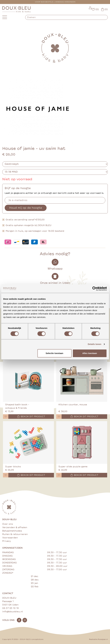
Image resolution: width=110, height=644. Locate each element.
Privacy (7, 541)
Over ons (8, 524)
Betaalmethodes (12, 531)
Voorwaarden (10, 538)
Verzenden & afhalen (15, 527)
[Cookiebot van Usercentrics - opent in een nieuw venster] (94, 289)
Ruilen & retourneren (15, 534)
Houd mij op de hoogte (26, 208)
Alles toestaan (90, 353)
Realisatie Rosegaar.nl (98, 639)
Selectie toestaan (55, 353)
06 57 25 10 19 (10, 608)
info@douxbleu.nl (13, 612)
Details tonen (94, 344)
